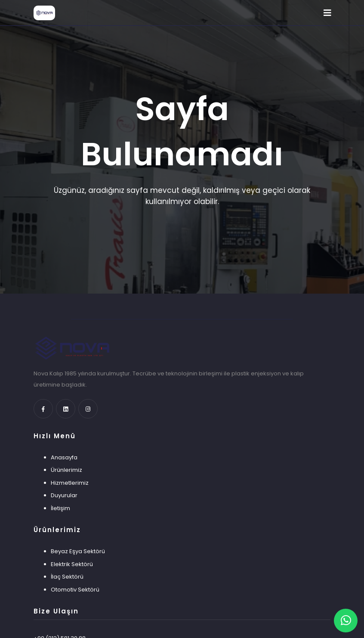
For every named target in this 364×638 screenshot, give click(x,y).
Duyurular (64, 495)
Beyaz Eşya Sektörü (78, 551)
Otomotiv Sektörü (75, 590)
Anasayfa (64, 457)
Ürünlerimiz (66, 470)
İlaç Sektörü (67, 577)
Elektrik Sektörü (72, 564)
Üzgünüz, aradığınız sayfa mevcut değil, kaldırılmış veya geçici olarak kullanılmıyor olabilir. (182, 196)
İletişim (60, 508)
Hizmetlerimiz (70, 483)
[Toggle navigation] (327, 13)
